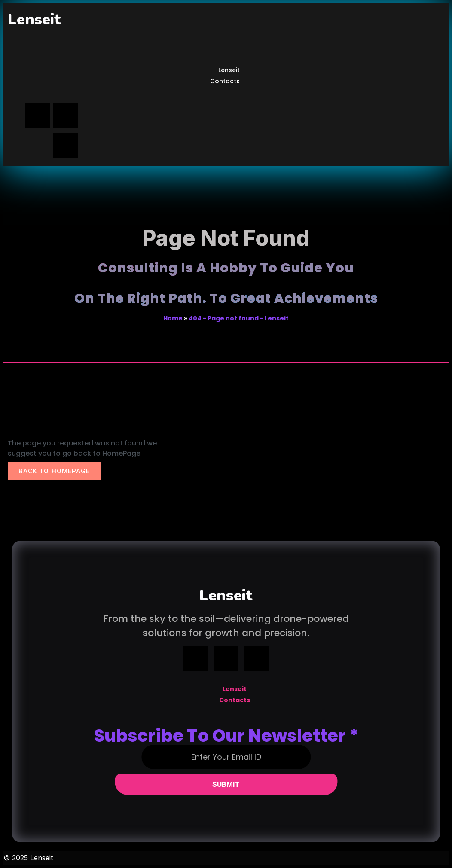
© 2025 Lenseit (28, 858)
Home (173, 318)
